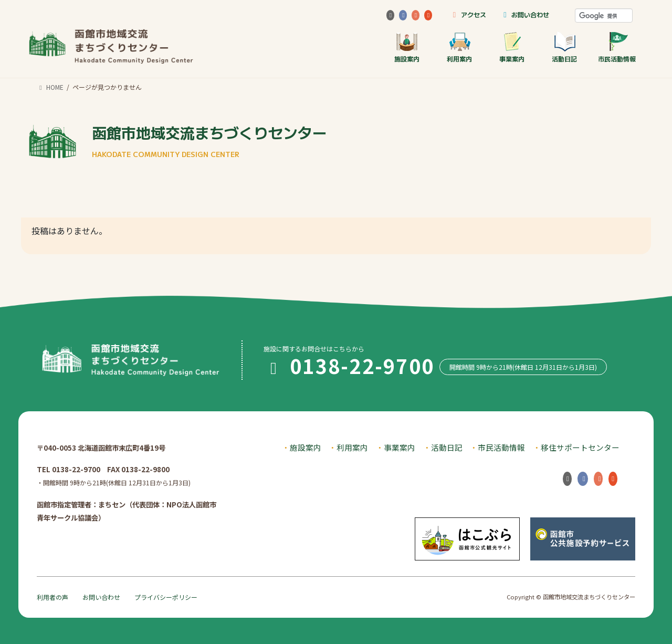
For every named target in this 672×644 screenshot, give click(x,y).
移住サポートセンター (580, 447)
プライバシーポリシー (166, 597)
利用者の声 (52, 597)
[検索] (604, 16)
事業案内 (512, 47)
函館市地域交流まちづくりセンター (209, 141)
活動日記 (564, 47)
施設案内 (407, 47)
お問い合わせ (525, 14)
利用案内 (459, 47)
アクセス (468, 14)
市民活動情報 (617, 47)
